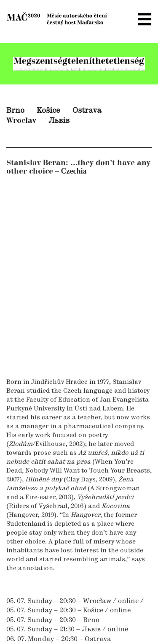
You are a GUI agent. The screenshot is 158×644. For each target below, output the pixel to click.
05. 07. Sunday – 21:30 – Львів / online (67, 630)
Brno (15, 111)
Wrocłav (21, 121)
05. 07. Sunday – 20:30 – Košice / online (68, 611)
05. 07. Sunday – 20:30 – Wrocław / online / (75, 601)
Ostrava (87, 111)
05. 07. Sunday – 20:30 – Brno (53, 620)
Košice (48, 111)
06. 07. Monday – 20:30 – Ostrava (59, 639)
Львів (59, 121)
